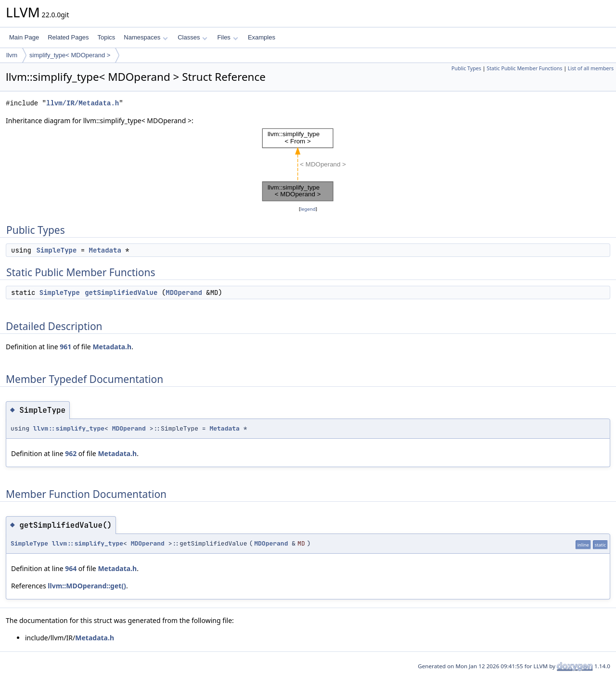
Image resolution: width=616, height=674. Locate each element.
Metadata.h (112, 347)
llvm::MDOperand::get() (87, 586)
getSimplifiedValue (121, 292)
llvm (12, 55)
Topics (106, 37)
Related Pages (68, 37)
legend (308, 209)
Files (227, 37)
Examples (262, 37)
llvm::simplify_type (69, 428)
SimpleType (56, 250)
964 (71, 568)
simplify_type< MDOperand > (70, 55)
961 (65, 347)
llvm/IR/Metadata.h (83, 103)
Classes (192, 37)
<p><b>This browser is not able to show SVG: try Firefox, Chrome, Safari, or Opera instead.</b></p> (308, 165)
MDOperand (184, 292)
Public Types (466, 68)
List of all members (591, 68)
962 (71, 453)
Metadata (105, 250)
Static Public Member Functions (524, 68)
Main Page (24, 37)
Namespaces (146, 37)
